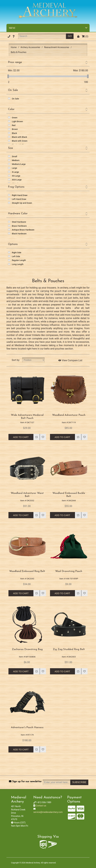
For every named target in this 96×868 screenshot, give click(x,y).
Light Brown (17, 121)
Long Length (18, 264)
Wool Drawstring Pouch (69, 571)
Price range (15, 62)
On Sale (13, 90)
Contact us (41, 806)
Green (15, 118)
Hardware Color (18, 214)
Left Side (16, 256)
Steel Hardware (19, 222)
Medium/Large (19, 164)
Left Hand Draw (19, 199)
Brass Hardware (19, 226)
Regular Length (19, 260)
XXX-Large (17, 180)
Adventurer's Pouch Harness (27, 727)
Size (11, 148)
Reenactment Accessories (57, 47)
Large (14, 168)
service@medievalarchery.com (48, 812)
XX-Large (16, 176)
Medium (16, 160)
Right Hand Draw (20, 195)
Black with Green (20, 141)
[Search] (42, 36)
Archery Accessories (30, 47)
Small (14, 156)
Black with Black (19, 137)
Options (13, 244)
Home (14, 47)
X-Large (15, 172)
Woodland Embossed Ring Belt (27, 571)
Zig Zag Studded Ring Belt (69, 649)
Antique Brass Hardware (23, 230)
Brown (15, 129)
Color (11, 109)
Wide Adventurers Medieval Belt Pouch (27, 417)
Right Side (17, 252)
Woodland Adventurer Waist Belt (27, 495)
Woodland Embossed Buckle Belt (69, 495)
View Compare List (70, 360)
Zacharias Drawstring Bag (27, 649)
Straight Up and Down (22, 203)
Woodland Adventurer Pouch (69, 415)
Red (14, 125)
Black (14, 133)
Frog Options (16, 187)
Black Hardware (19, 234)
